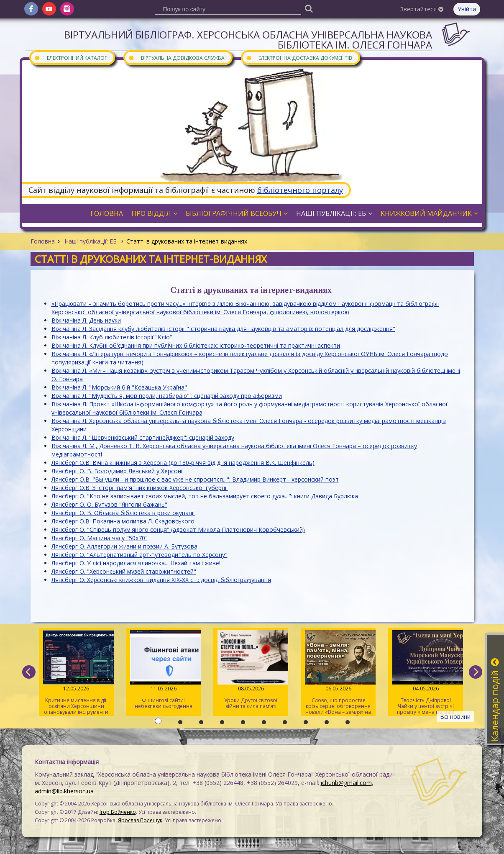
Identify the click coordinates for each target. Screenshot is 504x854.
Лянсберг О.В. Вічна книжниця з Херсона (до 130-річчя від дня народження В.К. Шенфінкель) (183, 463)
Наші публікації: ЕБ (91, 241)
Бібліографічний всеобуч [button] (237, 213)
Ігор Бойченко (118, 812)
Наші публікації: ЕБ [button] (334, 213)
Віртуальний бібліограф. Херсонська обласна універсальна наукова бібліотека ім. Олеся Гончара (248, 40)
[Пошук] (309, 8)
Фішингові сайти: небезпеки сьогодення (163, 670)
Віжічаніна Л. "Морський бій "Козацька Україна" (119, 387)
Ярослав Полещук (140, 820)
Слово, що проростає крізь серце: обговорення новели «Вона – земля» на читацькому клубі (338, 673)
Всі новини (455, 717)
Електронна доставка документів (299, 58)
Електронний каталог (71, 58)
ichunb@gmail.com (346, 783)
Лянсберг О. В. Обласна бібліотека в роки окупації (123, 513)
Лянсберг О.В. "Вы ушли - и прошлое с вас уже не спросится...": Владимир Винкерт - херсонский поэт (195, 479)
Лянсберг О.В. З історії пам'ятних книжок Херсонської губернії (140, 488)
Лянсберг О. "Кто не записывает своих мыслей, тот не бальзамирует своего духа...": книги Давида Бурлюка (205, 496)
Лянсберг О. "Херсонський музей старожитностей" (124, 571)
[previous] (29, 672)
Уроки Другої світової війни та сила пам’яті (251, 670)
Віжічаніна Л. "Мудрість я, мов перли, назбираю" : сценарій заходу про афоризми (167, 396)
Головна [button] (107, 213)
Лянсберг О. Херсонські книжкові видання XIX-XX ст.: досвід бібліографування (161, 580)
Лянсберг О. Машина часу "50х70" (100, 538)
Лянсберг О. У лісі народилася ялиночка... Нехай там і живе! (136, 563)
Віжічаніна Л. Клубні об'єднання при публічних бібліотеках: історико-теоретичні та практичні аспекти (196, 345)
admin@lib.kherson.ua (64, 791)
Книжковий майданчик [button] (429, 213)
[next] (476, 672)
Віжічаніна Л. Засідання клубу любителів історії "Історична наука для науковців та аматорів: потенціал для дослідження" (223, 329)
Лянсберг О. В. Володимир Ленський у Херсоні (117, 471)
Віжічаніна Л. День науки (86, 320)
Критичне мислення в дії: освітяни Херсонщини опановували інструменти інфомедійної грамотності (76, 673)
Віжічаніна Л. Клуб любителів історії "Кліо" (112, 337)
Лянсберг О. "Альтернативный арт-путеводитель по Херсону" (139, 555)
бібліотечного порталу (300, 190)
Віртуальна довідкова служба (177, 58)
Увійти (467, 9)
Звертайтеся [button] (422, 9)
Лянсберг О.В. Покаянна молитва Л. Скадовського (123, 521)
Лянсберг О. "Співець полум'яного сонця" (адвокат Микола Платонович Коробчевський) (178, 530)
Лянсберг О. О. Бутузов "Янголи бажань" (109, 504)
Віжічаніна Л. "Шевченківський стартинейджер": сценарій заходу (143, 437)
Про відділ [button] (154, 213)
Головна (43, 241)
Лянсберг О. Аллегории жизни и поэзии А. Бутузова (124, 546)
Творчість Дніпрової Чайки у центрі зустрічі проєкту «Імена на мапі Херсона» (426, 673)
